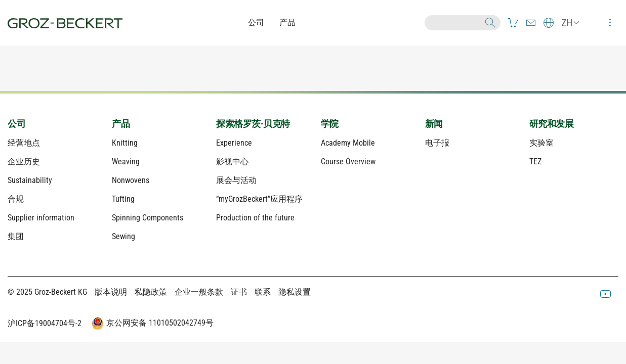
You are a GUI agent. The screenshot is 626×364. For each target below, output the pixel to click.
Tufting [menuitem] (123, 199)
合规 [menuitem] (16, 199)
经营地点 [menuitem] (24, 143)
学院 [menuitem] (330, 124)
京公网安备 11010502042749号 (151, 324)
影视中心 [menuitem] (232, 162)
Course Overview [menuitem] (348, 162)
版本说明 (111, 292)
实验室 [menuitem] (541, 143)
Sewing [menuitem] (123, 236)
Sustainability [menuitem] (30, 180)
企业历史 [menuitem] (24, 162)
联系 (263, 292)
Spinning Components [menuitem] (148, 218)
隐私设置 (295, 292)
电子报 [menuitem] (437, 143)
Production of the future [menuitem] (255, 218)
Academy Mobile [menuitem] (348, 143)
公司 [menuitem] (16, 124)
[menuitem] (513, 23)
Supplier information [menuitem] (41, 218)
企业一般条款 (199, 292)
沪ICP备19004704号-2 (45, 323)
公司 (256, 22)
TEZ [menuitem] (535, 162)
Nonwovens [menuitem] (131, 180)
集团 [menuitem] (16, 236)
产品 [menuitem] (121, 124)
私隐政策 (151, 292)
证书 (239, 292)
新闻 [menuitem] (434, 124)
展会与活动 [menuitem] (236, 180)
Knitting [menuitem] (125, 143)
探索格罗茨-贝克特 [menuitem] (253, 124)
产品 (287, 22)
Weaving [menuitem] (126, 162)
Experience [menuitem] (234, 143)
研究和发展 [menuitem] (552, 124)
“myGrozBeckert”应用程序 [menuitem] (259, 199)
